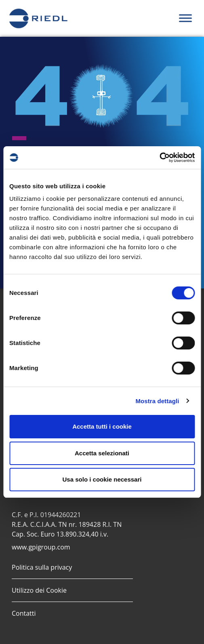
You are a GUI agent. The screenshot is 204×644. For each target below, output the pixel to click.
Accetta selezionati (102, 453)
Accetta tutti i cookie (102, 426)
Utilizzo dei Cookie (39, 590)
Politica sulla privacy (42, 567)
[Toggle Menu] (185, 18)
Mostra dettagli (157, 401)
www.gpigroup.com (41, 547)
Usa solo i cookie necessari (102, 479)
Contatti (24, 613)
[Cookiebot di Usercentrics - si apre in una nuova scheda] (159, 158)
